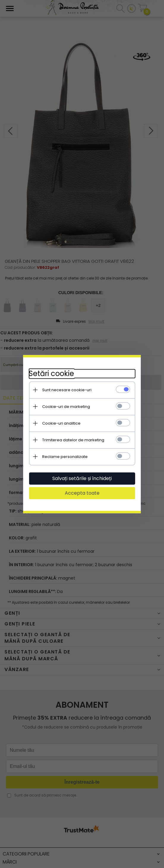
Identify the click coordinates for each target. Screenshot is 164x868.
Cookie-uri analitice (61, 423)
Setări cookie (51, 374)
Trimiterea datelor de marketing (73, 440)
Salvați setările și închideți (82, 478)
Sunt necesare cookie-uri (67, 390)
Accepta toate (82, 493)
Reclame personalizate (65, 457)
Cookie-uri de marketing (66, 407)
